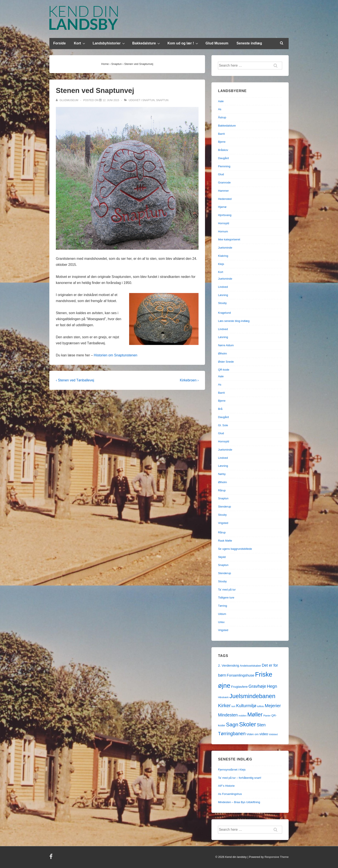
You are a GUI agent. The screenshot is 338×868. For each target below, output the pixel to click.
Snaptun (148, 100)
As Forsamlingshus (230, 794)
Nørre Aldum (226, 345)
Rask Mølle (225, 541)
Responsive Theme (277, 857)
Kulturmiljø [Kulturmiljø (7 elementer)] (246, 706)
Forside (59, 43)
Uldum (222, 614)
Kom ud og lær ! (183, 43)
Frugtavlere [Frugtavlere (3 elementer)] (239, 687)
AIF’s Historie (226, 786)
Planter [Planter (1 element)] (267, 716)
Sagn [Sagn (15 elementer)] (232, 725)
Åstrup (222, 117)
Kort (80, 43)
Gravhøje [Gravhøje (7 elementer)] (257, 686)
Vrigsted (223, 523)
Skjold (222, 557)
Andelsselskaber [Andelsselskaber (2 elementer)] (250, 666)
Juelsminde (225, 248)
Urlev (221, 622)
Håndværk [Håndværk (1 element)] (223, 697)
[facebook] (52, 858)
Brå (220, 409)
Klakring (223, 256)
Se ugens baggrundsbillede (235, 549)
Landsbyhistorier (109, 43)
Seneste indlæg (249, 43)
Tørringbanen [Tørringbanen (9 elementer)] (232, 734)
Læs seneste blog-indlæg (234, 321)
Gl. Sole (223, 425)
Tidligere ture (226, 598)
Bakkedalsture (147, 43)
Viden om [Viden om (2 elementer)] (252, 734)
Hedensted (225, 199)
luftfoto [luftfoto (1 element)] (261, 706)
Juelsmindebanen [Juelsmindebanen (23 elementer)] (252, 696)
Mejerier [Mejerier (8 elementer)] (273, 706)
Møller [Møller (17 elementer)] (255, 714)
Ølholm (222, 353)
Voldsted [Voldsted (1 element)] (273, 734)
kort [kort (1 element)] (233, 706)
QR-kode (224, 370)
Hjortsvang (225, 215)
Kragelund (224, 313)
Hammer (223, 191)
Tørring (222, 606)
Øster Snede (226, 362)
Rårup (222, 490)
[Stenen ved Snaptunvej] (111, 100)
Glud (221, 174)
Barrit (221, 134)
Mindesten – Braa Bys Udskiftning (239, 802)
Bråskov (223, 150)
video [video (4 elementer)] (264, 734)
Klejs (221, 264)
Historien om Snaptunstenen (116, 355)
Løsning (223, 295)
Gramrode (224, 183)
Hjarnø (222, 207)
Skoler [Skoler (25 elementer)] (247, 724)
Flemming (224, 166)
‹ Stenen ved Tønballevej (75, 380)
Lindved (223, 287)
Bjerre (222, 142)
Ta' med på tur (227, 590)
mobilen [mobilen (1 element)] (243, 716)
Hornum (223, 231)
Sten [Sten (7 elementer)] (261, 725)
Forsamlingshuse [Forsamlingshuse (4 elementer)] (241, 675)
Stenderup (224, 507)
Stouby (222, 303)
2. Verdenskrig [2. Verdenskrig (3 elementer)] (228, 665)
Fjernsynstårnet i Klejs (232, 770)
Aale (221, 101)
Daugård (223, 158)
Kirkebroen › (189, 380)
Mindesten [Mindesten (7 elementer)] (228, 715)
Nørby (222, 474)
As (220, 109)
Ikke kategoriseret (229, 239)
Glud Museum (217, 43)
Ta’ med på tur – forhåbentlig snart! (239, 778)
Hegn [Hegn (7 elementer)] (272, 686)
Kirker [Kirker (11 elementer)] (224, 706)
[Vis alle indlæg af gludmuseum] (67, 100)
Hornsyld (223, 223)
